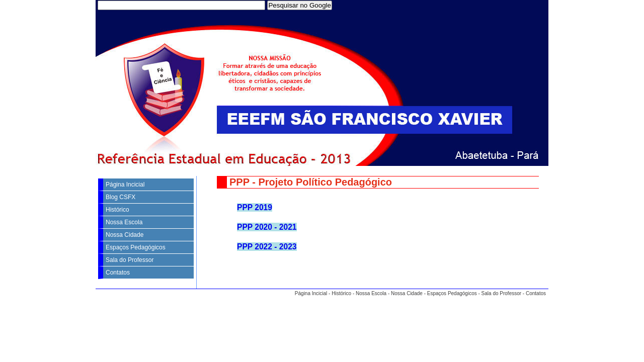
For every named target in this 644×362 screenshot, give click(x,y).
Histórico (117, 210)
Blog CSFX (120, 197)
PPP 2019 (255, 207)
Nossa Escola (124, 222)
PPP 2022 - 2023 (267, 247)
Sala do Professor (130, 260)
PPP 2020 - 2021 (267, 227)
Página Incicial (125, 185)
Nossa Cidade (125, 235)
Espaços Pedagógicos (136, 247)
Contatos (118, 273)
